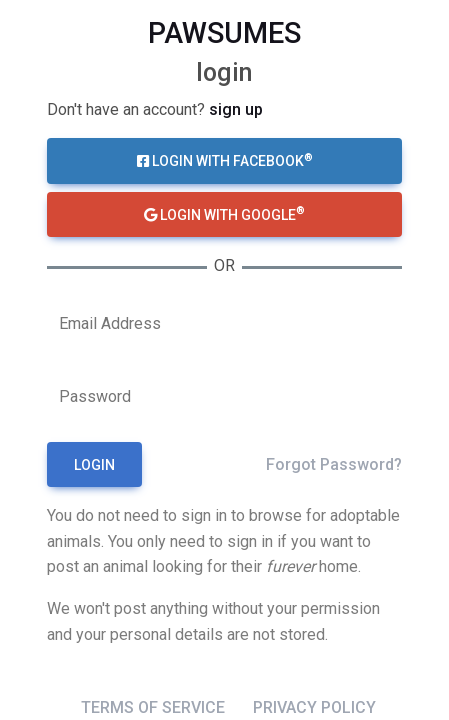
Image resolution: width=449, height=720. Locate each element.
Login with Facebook (225, 160)
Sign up (236, 109)
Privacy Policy (314, 707)
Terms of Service (153, 707)
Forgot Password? (334, 464)
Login (94, 465)
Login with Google (224, 213)
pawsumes (224, 33)
